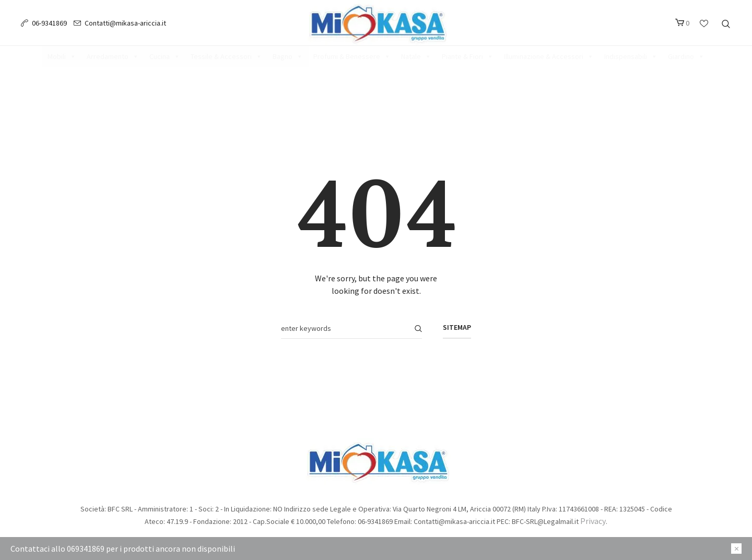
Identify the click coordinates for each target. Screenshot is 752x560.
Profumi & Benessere (352, 56)
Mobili (62, 56)
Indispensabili (631, 56)
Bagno (288, 56)
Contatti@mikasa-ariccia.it (125, 23)
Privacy (593, 521)
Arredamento (113, 56)
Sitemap (457, 327)
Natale (416, 56)
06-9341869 (49, 23)
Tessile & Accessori (226, 56)
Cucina (165, 56)
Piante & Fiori (468, 56)
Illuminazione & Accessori (549, 56)
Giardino (686, 56)
